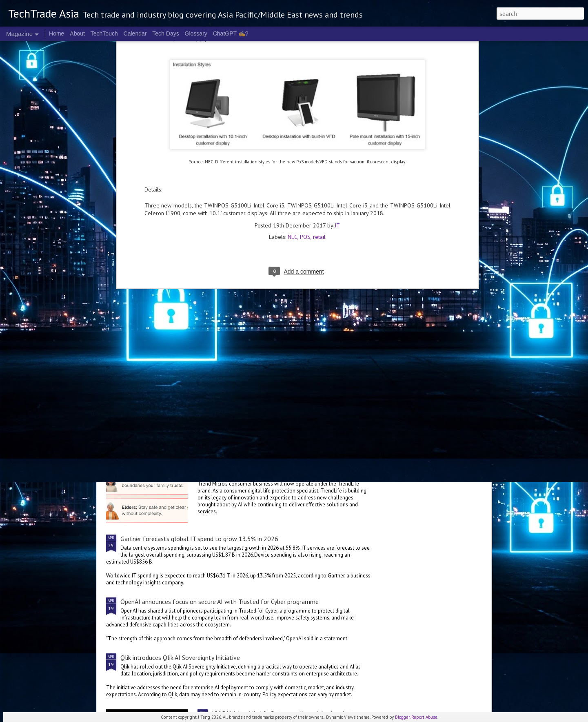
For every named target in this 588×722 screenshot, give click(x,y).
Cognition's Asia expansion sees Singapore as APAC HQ (247, 292)
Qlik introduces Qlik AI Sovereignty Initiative (180, 657)
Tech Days (165, 33)
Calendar (135, 33)
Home (57, 33)
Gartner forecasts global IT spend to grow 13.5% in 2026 (199, 539)
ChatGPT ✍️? (231, 33)
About (77, 33)
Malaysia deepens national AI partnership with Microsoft (289, 352)
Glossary (196, 33)
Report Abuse (424, 717)
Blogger (402, 717)
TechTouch (104, 33)
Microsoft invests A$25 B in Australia (442, 287)
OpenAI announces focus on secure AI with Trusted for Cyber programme (220, 602)
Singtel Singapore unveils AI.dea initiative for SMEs (152, 292)
